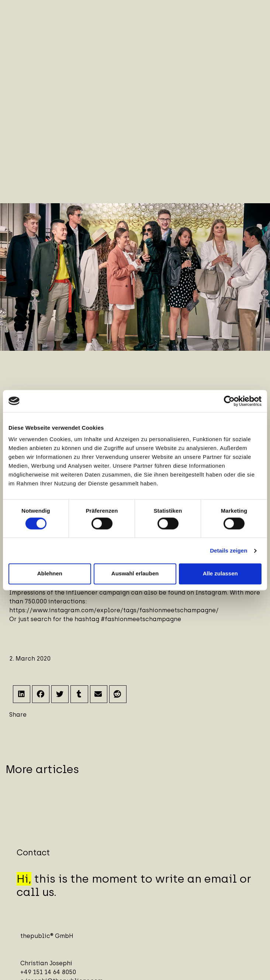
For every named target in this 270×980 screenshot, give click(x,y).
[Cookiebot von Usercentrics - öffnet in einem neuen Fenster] (229, 401)
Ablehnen (50, 574)
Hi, (24, 879)
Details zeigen (229, 550)
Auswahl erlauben (135, 574)
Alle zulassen (220, 574)
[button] (22, 694)
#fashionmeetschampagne (141, 619)
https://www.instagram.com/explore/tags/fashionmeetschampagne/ (114, 610)
